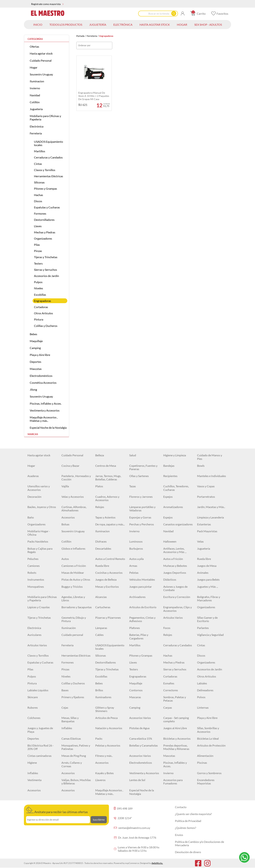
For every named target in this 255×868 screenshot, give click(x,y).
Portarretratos (206, 497)
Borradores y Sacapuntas (77, 607)
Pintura (39, 319)
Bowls (201, 466)
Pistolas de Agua (139, 728)
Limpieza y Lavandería (210, 517)
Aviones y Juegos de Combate (175, 588)
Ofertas (34, 46)
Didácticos (170, 579)
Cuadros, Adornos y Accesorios (107, 498)
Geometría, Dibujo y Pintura (74, 619)
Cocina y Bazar (70, 466)
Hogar (34, 67)
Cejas (65, 707)
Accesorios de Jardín (46, 276)
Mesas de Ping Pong (74, 756)
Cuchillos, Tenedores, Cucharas (176, 488)
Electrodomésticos (41, 376)
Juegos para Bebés (208, 579)
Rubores (33, 707)
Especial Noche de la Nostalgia (48, 428)
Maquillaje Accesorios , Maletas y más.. (44, 419)
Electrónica (37, 126)
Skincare (33, 697)
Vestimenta (34, 780)
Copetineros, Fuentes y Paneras (143, 467)
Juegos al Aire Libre (175, 728)
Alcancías (101, 597)
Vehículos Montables (142, 579)
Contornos (136, 690)
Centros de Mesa (106, 466)
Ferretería (92, 36)
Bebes (33, 334)
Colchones (34, 718)
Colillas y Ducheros (46, 326)
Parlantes (203, 628)
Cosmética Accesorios (43, 383)
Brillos (99, 690)
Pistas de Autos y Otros (76, 579)
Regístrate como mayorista (47, 4)
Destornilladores (44, 220)
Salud (133, 455)
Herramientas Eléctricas (49, 176)
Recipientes (170, 476)
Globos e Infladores (73, 548)
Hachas (39, 195)
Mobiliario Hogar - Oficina (39, 533)
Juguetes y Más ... (208, 587)
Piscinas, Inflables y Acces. (46, 403)
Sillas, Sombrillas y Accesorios (208, 730)
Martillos (40, 151)
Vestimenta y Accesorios (45, 410)
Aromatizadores (173, 507)
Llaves (38, 226)
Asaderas (33, 476)
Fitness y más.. (104, 756)
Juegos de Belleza (106, 579)
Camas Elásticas (71, 738)
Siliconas (39, 182)
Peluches (33, 559)
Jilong (33, 389)
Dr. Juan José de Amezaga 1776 (135, 837)
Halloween (170, 541)
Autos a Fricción (173, 559)
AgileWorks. (157, 863)
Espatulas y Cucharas (47, 207)
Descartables (103, 548)
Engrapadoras (42, 301)
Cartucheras (103, 607)
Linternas (203, 707)
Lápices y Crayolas (39, 607)
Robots (32, 573)
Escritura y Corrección (177, 597)
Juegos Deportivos (175, 573)
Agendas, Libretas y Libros (73, 598)
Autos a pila (136, 559)
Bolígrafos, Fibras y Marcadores (209, 598)
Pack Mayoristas (207, 531)
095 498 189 (123, 808)
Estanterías (204, 524)
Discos (38, 201)
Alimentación (205, 756)
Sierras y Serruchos (46, 270)
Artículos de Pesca (106, 718)
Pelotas (134, 573)
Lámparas (101, 628)
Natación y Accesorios (109, 728)
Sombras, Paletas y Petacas (175, 699)
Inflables (67, 728)
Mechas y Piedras (45, 232)
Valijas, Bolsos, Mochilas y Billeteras (76, 782)
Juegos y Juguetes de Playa (40, 730)
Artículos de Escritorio (143, 607)
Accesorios (68, 517)
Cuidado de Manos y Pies (210, 457)
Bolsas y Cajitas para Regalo (40, 550)
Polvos (201, 697)
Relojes (100, 507)
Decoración (34, 497)
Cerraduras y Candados (48, 157)
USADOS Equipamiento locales (49, 143)
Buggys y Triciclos (72, 587)
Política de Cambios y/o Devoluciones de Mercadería (199, 843)
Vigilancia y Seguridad (210, 635)
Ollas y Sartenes (139, 476)
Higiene (32, 763)
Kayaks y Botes (104, 773)
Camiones (34, 566)
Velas (200, 541)
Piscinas (202, 763)
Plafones (135, 628)
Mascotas (36, 369)
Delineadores (205, 690)
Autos (65, 559)
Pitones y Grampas (46, 188)
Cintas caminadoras (39, 756)
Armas (133, 566)
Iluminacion (37, 81)
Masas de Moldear (73, 573)
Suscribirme (99, 820)
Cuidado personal (72, 635)
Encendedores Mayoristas (206, 782)
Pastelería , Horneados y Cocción (76, 478)
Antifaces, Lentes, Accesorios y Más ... (175, 550)
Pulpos (38, 282)
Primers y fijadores (73, 697)
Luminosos (136, 541)
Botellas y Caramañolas (144, 745)
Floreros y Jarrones (141, 497)
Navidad (35, 95)
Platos (99, 486)
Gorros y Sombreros (209, 773)
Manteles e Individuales (212, 476)
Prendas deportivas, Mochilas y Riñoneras (176, 747)
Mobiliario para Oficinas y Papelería (45, 118)
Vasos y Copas (206, 486)
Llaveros (100, 780)
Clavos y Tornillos (45, 170)
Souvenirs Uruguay (41, 74)
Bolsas (65, 524)
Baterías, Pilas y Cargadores (139, 636)
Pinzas (38, 251)
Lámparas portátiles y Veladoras (142, 509)
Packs (99, 738)
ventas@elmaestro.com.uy (132, 828)
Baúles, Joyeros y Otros (42, 507)
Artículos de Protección (211, 745)
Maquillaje (36, 341)
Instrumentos (36, 579)
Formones (40, 213)
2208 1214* (123, 818)
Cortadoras (41, 307)
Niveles (39, 288)
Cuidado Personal (41, 60)
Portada (80, 36)
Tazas (133, 486)
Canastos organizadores (178, 524)
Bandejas (169, 466)
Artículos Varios (173, 618)
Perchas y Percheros (142, 524)
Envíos (179, 835)
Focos (167, 628)
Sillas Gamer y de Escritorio (207, 619)
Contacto (181, 807)
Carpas (168, 707)
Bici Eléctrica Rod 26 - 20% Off (41, 747)
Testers (38, 263)
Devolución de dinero (188, 852)
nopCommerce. (132, 863)
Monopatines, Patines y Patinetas (76, 747)
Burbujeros (136, 548)
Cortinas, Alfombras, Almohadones (74, 509)
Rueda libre (204, 559)
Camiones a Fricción (74, 566)
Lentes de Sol (137, 780)
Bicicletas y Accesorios (177, 738)
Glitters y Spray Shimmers (105, 709)
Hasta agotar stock (41, 53)
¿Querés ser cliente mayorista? (193, 814)
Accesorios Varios (140, 718)
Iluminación (69, 628)
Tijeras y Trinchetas (46, 257)
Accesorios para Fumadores (173, 782)
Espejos (168, 497)
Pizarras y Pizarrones (108, 618)
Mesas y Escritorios (107, 587)
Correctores (171, 690)
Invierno (35, 88)
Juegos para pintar (141, 587)
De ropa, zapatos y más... (110, 524)
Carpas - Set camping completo (176, 719)
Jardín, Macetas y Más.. (211, 507)
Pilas (37, 245)
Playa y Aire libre (40, 355)
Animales (203, 573)
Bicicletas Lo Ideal (208, 738)
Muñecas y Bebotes (175, 566)
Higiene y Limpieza (175, 455)
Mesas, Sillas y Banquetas (70, 719)
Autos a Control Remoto (110, 559)
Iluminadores (103, 697)
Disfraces (101, 541)
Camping (35, 348)
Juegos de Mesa (207, 566)
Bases (65, 690)
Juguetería (36, 109)
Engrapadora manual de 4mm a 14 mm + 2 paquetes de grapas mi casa (94, 96)
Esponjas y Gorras (140, 517)
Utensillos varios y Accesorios (39, 488)
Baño (31, 517)
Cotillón (35, 102)
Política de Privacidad (188, 821)
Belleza (100, 455)
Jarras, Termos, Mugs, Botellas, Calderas (108, 478)
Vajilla (65, 486)
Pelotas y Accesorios (108, 745)
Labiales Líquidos (38, 690)
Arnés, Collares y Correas (72, 764)
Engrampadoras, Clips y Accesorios (178, 609)
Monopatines (36, 587)
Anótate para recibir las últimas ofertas (57, 810)
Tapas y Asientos (105, 517)
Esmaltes (169, 683)
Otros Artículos (43, 313)
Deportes (36, 362)
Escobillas (40, 295)
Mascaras (135, 697)
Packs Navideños (38, 541)
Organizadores (43, 238)
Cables (99, 635)
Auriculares (34, 635)
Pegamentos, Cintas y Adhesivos (142, 619)
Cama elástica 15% (141, 738)
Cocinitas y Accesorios (109, 573)
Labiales (202, 683)
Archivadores (137, 597)
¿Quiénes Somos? (185, 828)
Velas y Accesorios (73, 497)
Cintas (38, 164)
